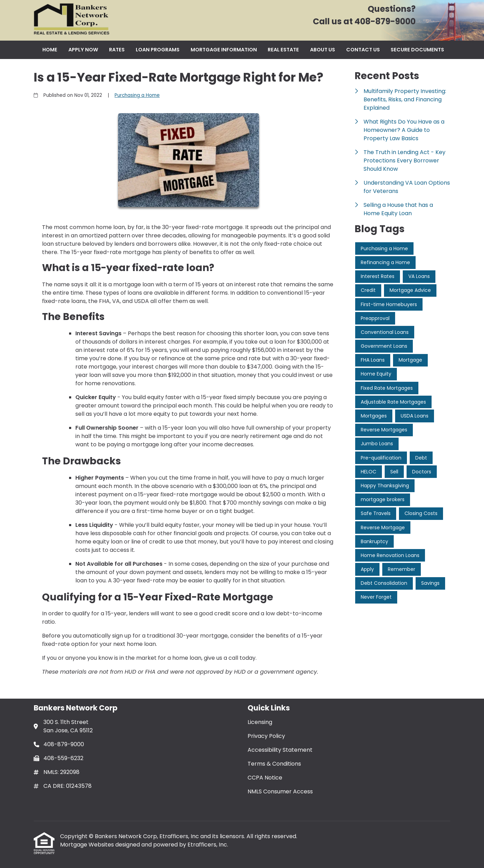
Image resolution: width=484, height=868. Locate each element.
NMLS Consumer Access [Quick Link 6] (280, 791)
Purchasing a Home (137, 95)
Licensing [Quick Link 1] (260, 722)
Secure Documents (417, 50)
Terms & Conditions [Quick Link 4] (274, 764)
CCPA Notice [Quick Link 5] (265, 778)
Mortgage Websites (88, 845)
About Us (323, 50)
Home (50, 50)
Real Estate (283, 50)
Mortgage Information (224, 50)
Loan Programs (158, 50)
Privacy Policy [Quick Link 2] (266, 736)
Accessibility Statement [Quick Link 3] (280, 750)
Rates (117, 50)
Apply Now (83, 50)
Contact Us (363, 50)
